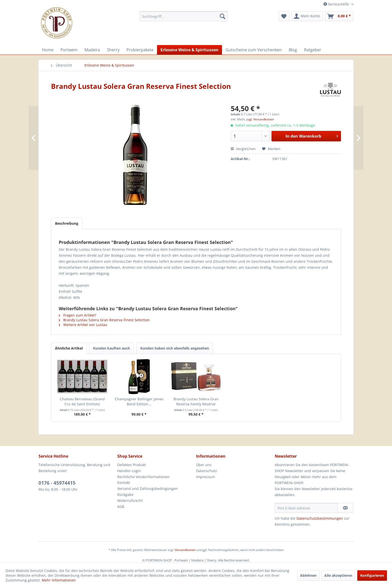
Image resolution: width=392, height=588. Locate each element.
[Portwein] (69, 50)
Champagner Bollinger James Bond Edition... (139, 401)
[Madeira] (92, 50)
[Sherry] (113, 50)
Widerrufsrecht (130, 501)
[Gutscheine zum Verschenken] (254, 50)
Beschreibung (67, 223)
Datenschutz (206, 471)
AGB (121, 507)
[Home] (48, 50)
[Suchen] (222, 16)
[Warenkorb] (339, 16)
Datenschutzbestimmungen (320, 518)
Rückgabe (125, 495)
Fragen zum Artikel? (77, 315)
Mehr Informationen (59, 580)
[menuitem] (184, 16)
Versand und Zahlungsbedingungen (147, 489)
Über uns (204, 465)
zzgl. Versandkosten (260, 119)
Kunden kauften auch (111, 348)
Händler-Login (129, 471)
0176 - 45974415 (57, 483)
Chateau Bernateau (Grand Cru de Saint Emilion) (82, 401)
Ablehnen (308, 575)
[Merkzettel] (284, 16)
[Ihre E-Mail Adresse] (306, 508)
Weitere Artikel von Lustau (83, 325)
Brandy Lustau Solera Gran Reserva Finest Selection (104, 320)
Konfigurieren (372, 575)
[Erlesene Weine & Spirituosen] (189, 50)
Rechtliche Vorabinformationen (143, 477)
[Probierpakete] (140, 50)
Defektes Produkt (131, 465)
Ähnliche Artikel (69, 348)
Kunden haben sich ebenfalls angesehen (175, 348)
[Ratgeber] (313, 50)
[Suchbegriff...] (184, 16)
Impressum (205, 477)
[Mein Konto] (307, 16)
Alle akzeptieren (338, 575)
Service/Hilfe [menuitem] (337, 4)
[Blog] (293, 50)
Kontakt (124, 483)
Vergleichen (243, 149)
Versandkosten (185, 550)
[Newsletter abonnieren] (345, 508)
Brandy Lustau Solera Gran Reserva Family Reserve (196, 401)
